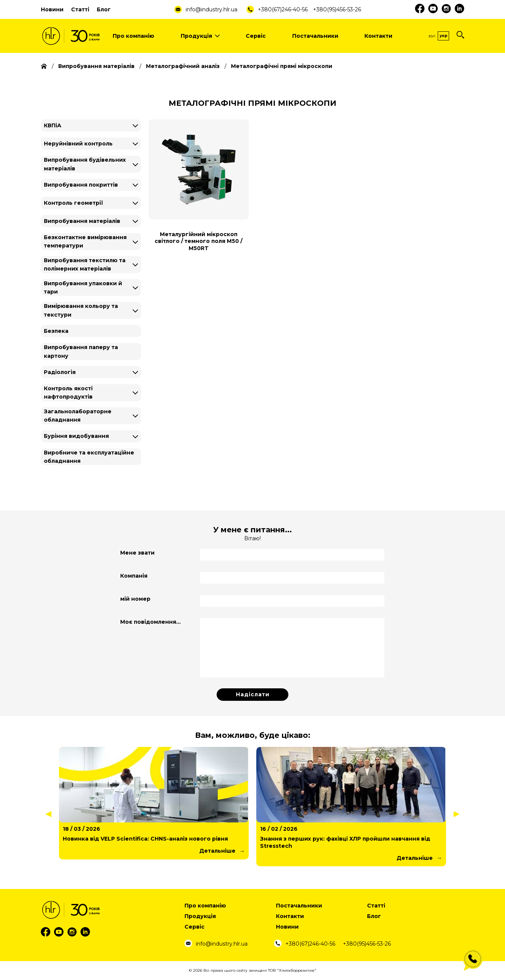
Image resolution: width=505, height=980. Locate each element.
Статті (80, 9)
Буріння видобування (76, 436)
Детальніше (217, 851)
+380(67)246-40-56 (283, 9)
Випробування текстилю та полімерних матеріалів (85, 264)
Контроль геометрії (74, 203)
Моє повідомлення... (150, 622)
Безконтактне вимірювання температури (85, 241)
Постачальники (315, 36)
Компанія (134, 576)
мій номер (135, 599)
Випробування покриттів (81, 185)
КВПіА (53, 125)
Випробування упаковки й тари (83, 288)
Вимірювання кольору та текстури (81, 310)
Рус (432, 36)
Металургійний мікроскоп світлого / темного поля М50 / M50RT (198, 241)
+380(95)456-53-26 (337, 9)
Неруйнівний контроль (78, 144)
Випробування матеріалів (82, 221)
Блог (104, 9)
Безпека (56, 331)
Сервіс (256, 36)
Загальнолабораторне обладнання (78, 416)
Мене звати (137, 553)
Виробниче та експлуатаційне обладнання (89, 457)
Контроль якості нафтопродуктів (68, 393)
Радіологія (60, 372)
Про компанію (133, 36)
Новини (52, 9)
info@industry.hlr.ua (211, 9)
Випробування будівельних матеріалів (85, 164)
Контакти (378, 36)
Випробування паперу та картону (81, 351)
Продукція (200, 36)
